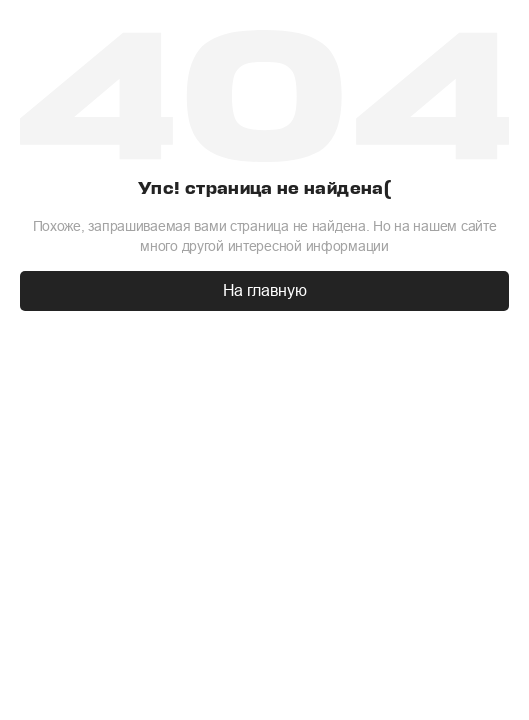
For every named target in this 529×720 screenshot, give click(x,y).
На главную (265, 290)
